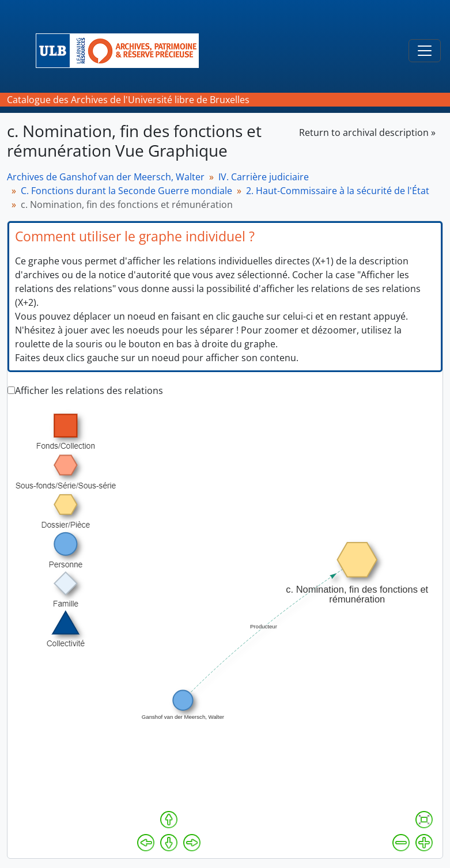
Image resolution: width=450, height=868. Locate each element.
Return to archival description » (367, 132)
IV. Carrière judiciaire (264, 177)
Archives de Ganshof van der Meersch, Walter (106, 177)
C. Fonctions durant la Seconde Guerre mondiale (126, 191)
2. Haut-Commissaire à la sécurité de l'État (338, 191)
